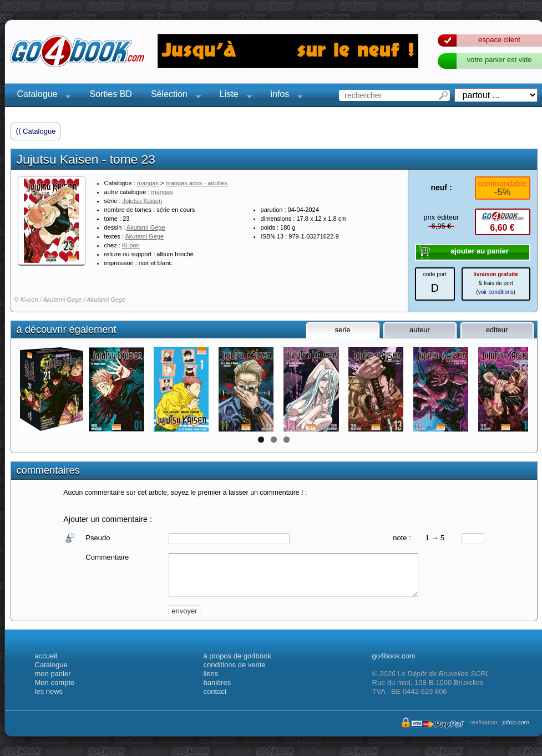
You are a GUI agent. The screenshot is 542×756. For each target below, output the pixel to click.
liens (211, 674)
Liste (232, 96)
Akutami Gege (146, 227)
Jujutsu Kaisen (143, 201)
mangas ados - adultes (197, 183)
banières (217, 683)
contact (215, 691)
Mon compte (55, 683)
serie (342, 330)
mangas (148, 183)
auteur (420, 330)
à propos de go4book (237, 656)
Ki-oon (131, 245)
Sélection (173, 96)
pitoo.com (516, 722)
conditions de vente (235, 665)
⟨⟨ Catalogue (36, 131)
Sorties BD (110, 94)
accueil (46, 656)
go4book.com (394, 656)
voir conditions (496, 292)
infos (283, 96)
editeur (497, 330)
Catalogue (41, 96)
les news (49, 691)
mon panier (53, 674)
